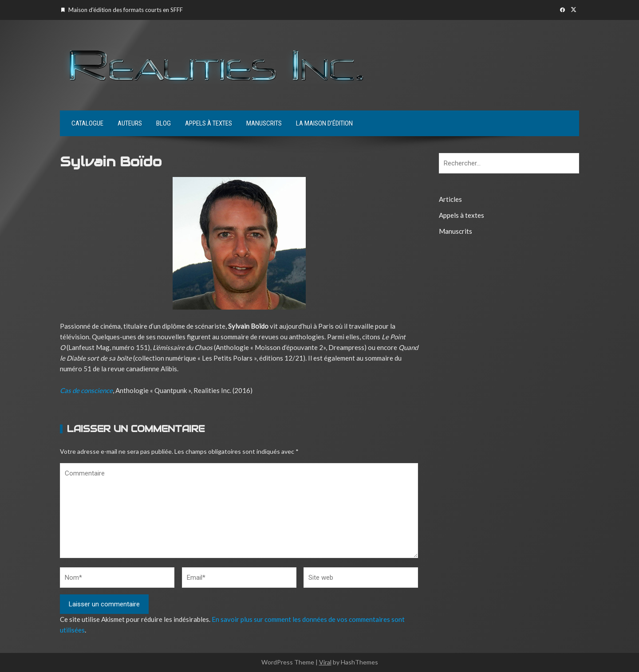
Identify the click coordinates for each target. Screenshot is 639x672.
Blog (164, 123)
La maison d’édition (324, 123)
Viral (325, 662)
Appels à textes (209, 123)
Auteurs (130, 123)
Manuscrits (264, 123)
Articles (450, 199)
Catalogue (87, 123)
